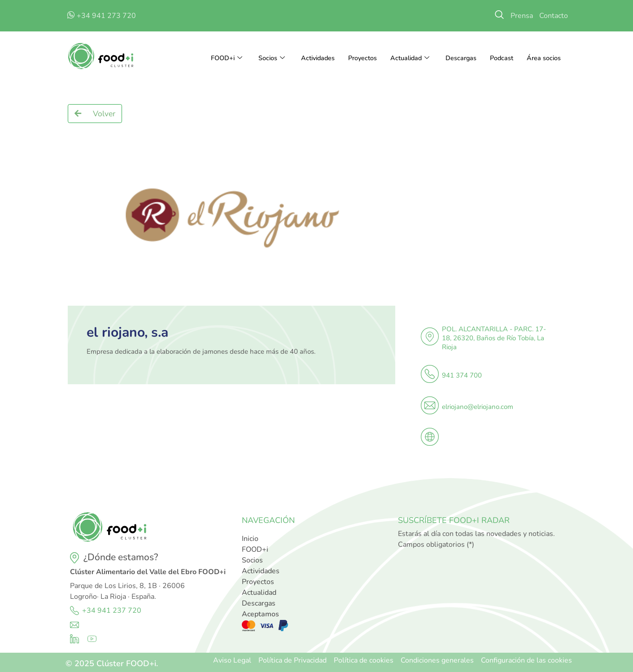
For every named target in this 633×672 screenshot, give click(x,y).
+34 (90, 611)
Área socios (544, 58)
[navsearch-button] (499, 16)
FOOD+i (219, 58)
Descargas (459, 58)
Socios (265, 58)
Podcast (501, 58)
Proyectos (358, 58)
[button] (95, 114)
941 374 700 (462, 375)
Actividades (312, 58)
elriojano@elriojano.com (478, 407)
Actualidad (407, 58)
